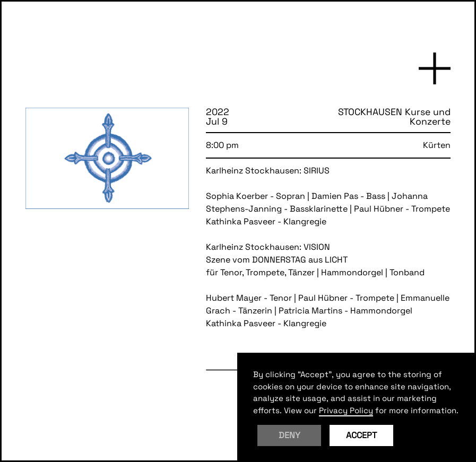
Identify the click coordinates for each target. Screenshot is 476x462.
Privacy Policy (346, 410)
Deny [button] (289, 435)
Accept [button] (361, 435)
